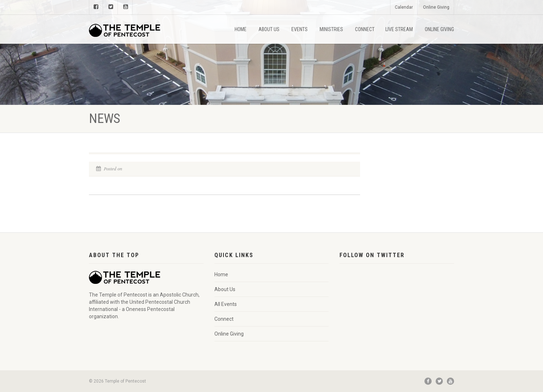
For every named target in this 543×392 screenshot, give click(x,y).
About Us (269, 29)
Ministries (331, 29)
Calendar (404, 7)
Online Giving (436, 7)
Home (241, 29)
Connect (365, 29)
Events (300, 29)
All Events (226, 304)
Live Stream (399, 29)
